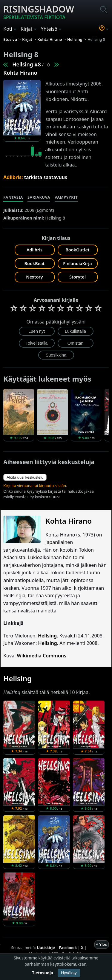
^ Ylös (102, 944)
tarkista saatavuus (46, 177)
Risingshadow (39, 12)
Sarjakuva (39, 197)
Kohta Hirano (20, 73)
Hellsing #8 (26, 64)
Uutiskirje (46, 948)
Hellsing (47, 636)
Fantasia (13, 197)
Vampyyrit (66, 197)
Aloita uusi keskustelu (25, 477)
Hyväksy (69, 973)
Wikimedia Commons (42, 656)
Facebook (68, 948)
